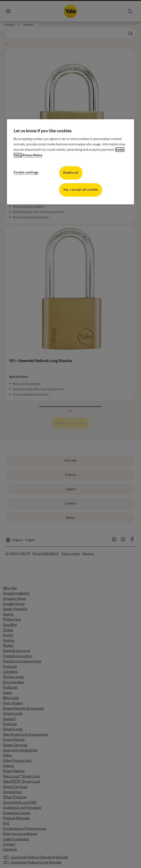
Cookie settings (26, 173)
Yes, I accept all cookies (81, 190)
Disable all (71, 173)
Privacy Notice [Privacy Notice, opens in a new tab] (33, 155)
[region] (70, 162)
